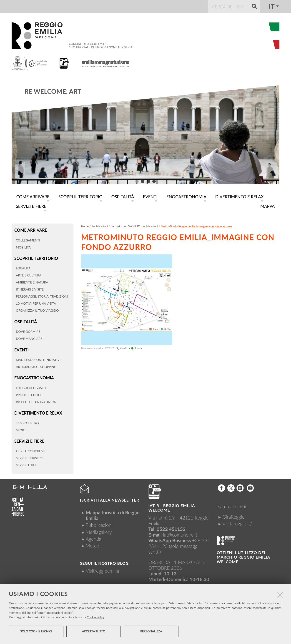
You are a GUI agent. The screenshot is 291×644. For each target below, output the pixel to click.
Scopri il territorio (36, 257)
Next (273, 168)
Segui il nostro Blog (104, 560)
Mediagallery (99, 529)
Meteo (92, 543)
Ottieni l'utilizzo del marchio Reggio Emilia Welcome (243, 554)
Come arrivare (30, 229)
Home (85, 225)
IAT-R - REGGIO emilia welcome (172, 505)
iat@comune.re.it (180, 532)
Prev (18, 168)
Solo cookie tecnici (36, 632)
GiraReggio (233, 514)
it (272, 6)
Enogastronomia (34, 376)
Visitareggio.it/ (237, 521)
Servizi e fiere (29, 438)
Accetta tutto (94, 632)
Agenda (94, 536)
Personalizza (151, 632)
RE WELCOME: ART (53, 91)
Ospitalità (25, 320)
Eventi (21, 348)
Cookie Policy (96, 618)
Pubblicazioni (100, 225)
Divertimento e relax (38, 411)
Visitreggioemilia (102, 568)
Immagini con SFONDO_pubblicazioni (134, 225)
